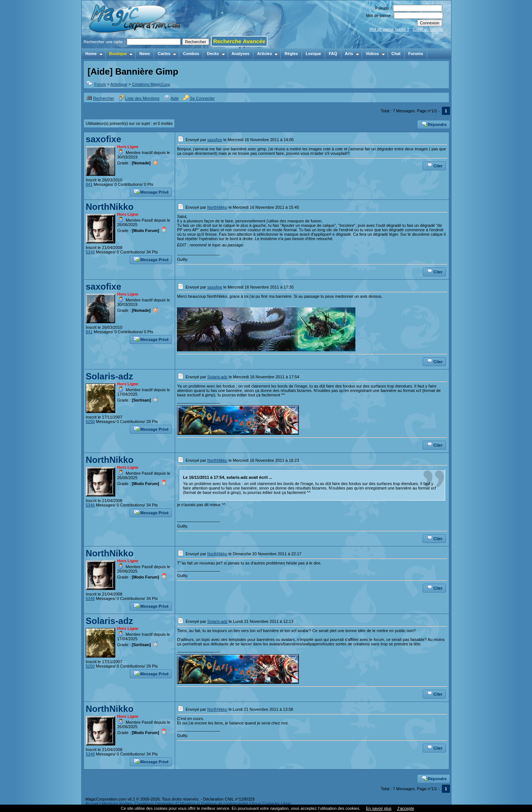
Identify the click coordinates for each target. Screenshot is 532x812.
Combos (191, 54)
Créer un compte (428, 29)
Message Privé (151, 191)
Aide (171, 98)
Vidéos (376, 54)
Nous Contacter (266, 804)
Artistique (119, 84)
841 (89, 184)
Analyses (241, 54)
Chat (396, 54)
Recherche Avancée (239, 41)
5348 (90, 252)
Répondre (434, 124)
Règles (291, 54)
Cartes (167, 54)
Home (94, 54)
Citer (435, 165)
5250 (90, 422)
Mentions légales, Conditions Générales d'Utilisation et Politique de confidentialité (175, 804)
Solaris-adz (109, 376)
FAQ (333, 54)
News (145, 54)
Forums (416, 54)
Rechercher (100, 98)
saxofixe (103, 139)
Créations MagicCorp (151, 84)
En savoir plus (378, 808)
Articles (268, 54)
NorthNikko (110, 207)
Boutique (121, 54)
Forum (100, 84)
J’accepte (406, 808)
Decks (216, 54)
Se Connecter (199, 98)
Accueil (92, 804)
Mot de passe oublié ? (389, 29)
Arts (352, 54)
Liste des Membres (139, 98)
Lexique (313, 54)
